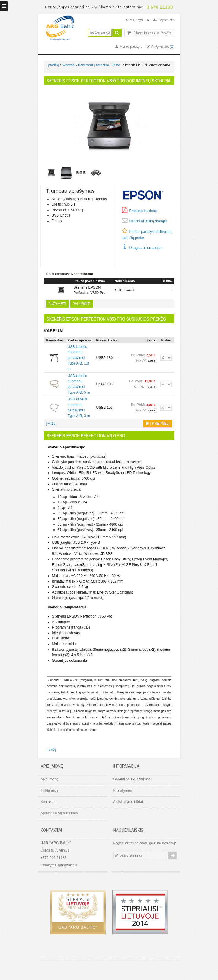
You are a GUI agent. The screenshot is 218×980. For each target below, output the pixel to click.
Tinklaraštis (50, 790)
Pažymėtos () (162, 47)
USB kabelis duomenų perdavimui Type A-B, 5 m (79, 384)
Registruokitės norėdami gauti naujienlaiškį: (145, 843)
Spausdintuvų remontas (59, 813)
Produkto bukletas (144, 211)
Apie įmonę (50, 779)
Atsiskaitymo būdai (128, 802)
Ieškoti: (85, 32)
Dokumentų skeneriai (93, 65)
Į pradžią (53, 65)
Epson (116, 65)
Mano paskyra (131, 46)
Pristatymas (123, 790)
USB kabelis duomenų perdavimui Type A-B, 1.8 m (78, 358)
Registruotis (166, 20)
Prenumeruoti (173, 855)
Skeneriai (69, 65)
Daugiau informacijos (146, 248)
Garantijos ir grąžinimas (132, 779)
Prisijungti (136, 20)
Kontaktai (48, 802)
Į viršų (51, 424)
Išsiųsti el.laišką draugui (148, 221)
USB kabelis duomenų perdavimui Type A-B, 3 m (79, 408)
